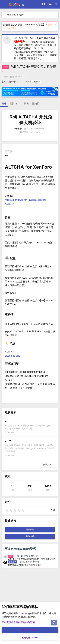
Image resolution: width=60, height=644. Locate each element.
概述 (4, 104)
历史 (26, 104)
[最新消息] (56, 4)
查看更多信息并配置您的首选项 (18, 622)
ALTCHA (10, 352)
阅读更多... (48, 465)
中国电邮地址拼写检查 (23, 556)
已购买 (36, 104)
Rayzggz (8, 82)
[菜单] (4, 4)
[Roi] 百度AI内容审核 (24, 562)
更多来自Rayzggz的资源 (20, 549)
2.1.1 (8, 421)
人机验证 (36, 82)
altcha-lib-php (13, 356)
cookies (23, 613)
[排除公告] (55, 25)
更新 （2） (15, 104)
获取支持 (30, 536)
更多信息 (30, 529)
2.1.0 (8, 441)
